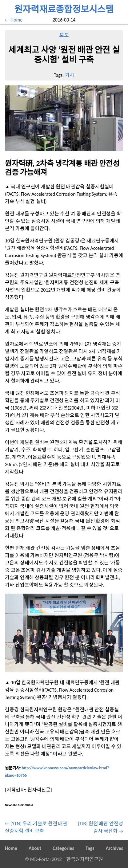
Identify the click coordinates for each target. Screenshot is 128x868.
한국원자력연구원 (85, 859)
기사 (70, 75)
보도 (64, 35)
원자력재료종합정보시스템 (64, 9)
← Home (14, 20)
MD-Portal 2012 (46, 859)
